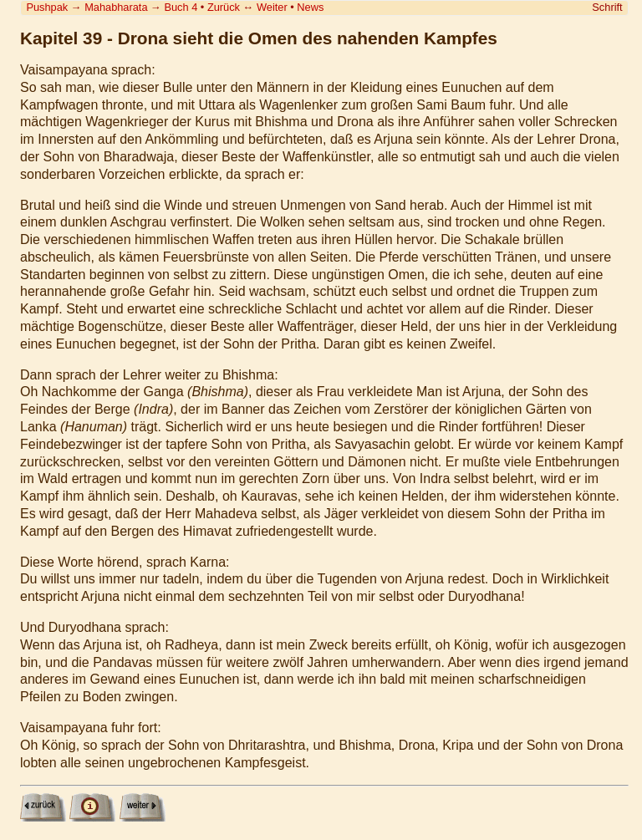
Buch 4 (181, 7)
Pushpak (47, 7)
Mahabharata (116, 7)
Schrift (607, 7)
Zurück (224, 7)
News (310, 7)
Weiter (272, 7)
